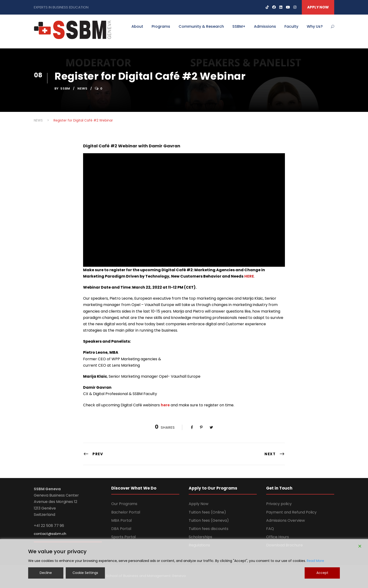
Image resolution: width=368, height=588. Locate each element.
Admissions (265, 26)
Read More (315, 561)
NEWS (82, 88)
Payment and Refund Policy (291, 512)
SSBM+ (239, 26)
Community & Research (201, 26)
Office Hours (278, 537)
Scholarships (200, 537)
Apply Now (199, 504)
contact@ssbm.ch (50, 534)
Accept (322, 573)
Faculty (291, 26)
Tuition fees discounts (209, 529)
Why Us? (315, 26)
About (137, 26)
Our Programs (124, 504)
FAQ (270, 529)
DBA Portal (121, 529)
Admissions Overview (286, 520)
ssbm (65, 88)
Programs (161, 26)
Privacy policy (279, 504)
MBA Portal (121, 520)
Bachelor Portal (126, 512)
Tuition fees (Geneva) (209, 520)
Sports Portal (123, 537)
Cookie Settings (85, 573)
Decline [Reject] (46, 573)
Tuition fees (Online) (207, 512)
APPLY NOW (318, 7)
